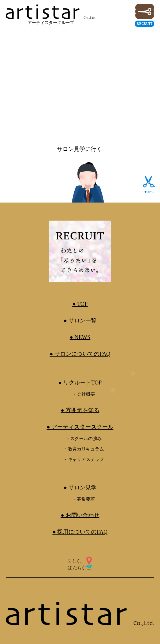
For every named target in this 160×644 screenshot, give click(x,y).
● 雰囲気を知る (80, 410)
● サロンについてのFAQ (80, 354)
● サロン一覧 (80, 320)
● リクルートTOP (80, 383)
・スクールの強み (84, 439)
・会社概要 (84, 394)
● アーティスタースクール (80, 427)
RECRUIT (145, 24)
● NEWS (80, 337)
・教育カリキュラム (84, 449)
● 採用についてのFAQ (80, 532)
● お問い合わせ (80, 515)
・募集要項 (84, 499)
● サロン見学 (80, 487)
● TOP (80, 304)
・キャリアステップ (84, 459)
